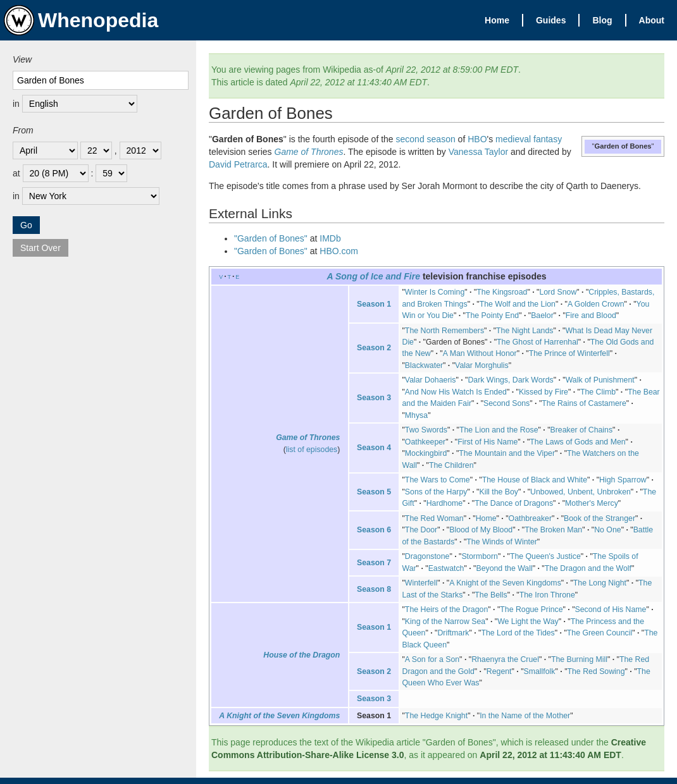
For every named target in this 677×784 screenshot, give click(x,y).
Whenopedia (81, 20)
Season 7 (374, 563)
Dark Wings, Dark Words (510, 380)
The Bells (491, 595)
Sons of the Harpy (436, 492)
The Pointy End (492, 315)
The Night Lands (525, 331)
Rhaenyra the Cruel (505, 659)
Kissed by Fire (543, 392)
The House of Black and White (535, 480)
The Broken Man (553, 530)
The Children (451, 465)
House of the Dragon (301, 655)
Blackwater (424, 365)
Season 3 (374, 398)
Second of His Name (611, 609)
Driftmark (453, 633)
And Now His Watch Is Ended (456, 392)
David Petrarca (238, 164)
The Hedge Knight (436, 716)
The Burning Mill (579, 659)
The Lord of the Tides (518, 633)
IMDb (330, 238)
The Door (421, 530)
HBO (477, 139)
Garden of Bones (455, 342)
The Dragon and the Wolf (588, 568)
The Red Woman (434, 518)
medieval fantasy (529, 139)
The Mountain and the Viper (507, 453)
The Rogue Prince (531, 609)
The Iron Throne (547, 595)
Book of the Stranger (599, 518)
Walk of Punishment (600, 380)
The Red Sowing (596, 671)
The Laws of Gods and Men (577, 442)
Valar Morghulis (482, 365)
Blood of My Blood (481, 530)
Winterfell (421, 583)
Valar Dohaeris (431, 380)
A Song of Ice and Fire (373, 276)
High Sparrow (623, 480)
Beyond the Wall (504, 568)
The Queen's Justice (545, 556)
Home (497, 20)
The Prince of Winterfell (569, 353)
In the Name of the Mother (525, 716)
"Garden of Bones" (271, 238)
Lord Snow (558, 292)
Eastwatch (446, 568)
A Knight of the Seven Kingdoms (505, 583)
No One (607, 530)
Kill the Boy (499, 492)
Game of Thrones (309, 152)
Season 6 (374, 530)
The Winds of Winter (502, 542)
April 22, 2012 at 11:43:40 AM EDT (550, 755)
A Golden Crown (596, 304)
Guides (551, 20)
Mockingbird (426, 453)
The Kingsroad (502, 292)
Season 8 (374, 589)
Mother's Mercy (592, 503)
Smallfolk (540, 671)
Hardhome (445, 503)
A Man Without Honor (480, 353)
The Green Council (599, 633)
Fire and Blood (591, 315)
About (652, 20)
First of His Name (488, 442)
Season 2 (374, 348)
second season (426, 139)
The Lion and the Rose (499, 430)
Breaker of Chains (582, 430)
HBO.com (339, 251)
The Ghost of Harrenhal (537, 342)
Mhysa (416, 415)
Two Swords (426, 430)
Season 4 (374, 448)
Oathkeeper (425, 442)
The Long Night (600, 583)
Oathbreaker (530, 518)
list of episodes (312, 450)
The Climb (598, 392)
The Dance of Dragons (514, 503)
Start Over (40, 248)
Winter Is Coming (435, 292)
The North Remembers (444, 331)
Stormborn (479, 556)
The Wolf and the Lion (518, 304)
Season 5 (374, 492)
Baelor (542, 315)
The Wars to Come (438, 480)
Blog (602, 20)
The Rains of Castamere (584, 403)
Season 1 (374, 304)
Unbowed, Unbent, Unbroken (581, 492)
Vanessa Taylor (478, 152)
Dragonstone (427, 556)
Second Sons (506, 403)
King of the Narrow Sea (445, 622)
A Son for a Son (432, 659)
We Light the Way (528, 622)
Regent (499, 671)
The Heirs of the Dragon (446, 609)
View (22, 59)
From (23, 130)
